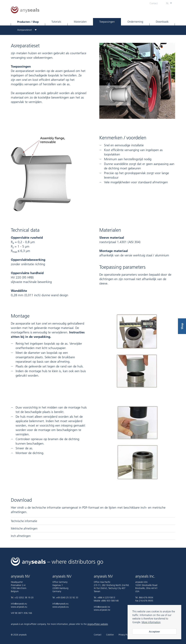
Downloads (162, 22)
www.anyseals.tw (102, 610)
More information (151, 622)
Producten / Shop (28, 22)
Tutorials (56, 22)
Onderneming (135, 22)
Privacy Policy (125, 635)
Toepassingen (107, 22)
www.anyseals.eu (19, 607)
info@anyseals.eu (19, 604)
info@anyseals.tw (102, 607)
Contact (154, 3)
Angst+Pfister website (98, 624)
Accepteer (154, 632)
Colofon (110, 635)
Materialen (80, 22)
